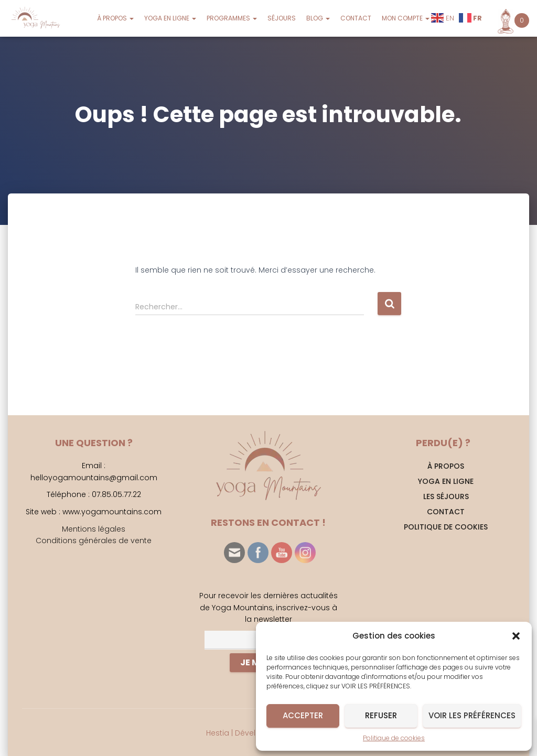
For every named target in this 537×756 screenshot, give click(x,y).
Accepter (303, 715)
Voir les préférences (472, 715)
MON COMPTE (406, 18)
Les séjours (446, 496)
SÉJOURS (282, 18)
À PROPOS (115, 18)
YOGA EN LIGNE (170, 18)
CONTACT (356, 18)
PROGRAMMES (232, 18)
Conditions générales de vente (94, 541)
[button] (516, 636)
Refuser (381, 715)
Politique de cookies (394, 738)
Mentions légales (94, 529)
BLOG (318, 18)
